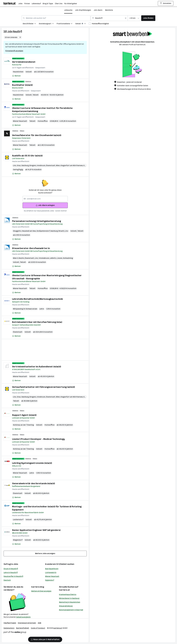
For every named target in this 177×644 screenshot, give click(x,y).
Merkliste (109, 10)
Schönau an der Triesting (23, 425)
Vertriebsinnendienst (24, 62)
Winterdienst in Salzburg (69, 598)
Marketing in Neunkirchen (70, 602)
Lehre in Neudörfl (11, 573)
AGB (40, 623)
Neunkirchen (18, 72)
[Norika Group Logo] (15, 633)
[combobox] (56, 18)
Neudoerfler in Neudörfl (13, 576)
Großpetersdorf (43, 231)
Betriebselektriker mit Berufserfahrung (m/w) (37, 322)
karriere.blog (38, 587)
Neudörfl (17, 32)
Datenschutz (9, 628)
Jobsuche (68, 10)
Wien (58, 165)
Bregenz (33, 165)
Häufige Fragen (10, 623)
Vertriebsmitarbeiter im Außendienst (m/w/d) (37, 367)
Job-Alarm (98, 10)
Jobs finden (148, 18)
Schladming (68, 258)
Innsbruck (41, 165)
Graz (19, 165)
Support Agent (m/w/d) (24, 415)
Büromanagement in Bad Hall (71, 610)
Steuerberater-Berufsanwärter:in (31, 248)
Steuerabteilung (66, 606)
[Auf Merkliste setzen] (16, 76)
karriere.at (65, 590)
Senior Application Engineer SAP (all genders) (36, 530)
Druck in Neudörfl (11, 569)
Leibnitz (53, 258)
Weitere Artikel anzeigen (41, 591)
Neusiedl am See (29, 231)
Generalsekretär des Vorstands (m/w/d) (33, 483)
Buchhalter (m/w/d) (22, 85)
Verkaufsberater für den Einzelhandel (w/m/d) (37, 135)
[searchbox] (45, 199)
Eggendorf (50, 580)
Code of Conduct (38, 628)
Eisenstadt (51, 165)
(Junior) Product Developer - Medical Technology (38, 439)
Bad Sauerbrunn (52, 569)
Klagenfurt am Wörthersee (72, 165)
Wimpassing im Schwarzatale (25, 309)
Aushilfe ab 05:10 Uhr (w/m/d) (27, 156)
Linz (15, 165)
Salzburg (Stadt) (58, 231)
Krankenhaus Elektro (68, 594)
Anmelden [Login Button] (166, 3)
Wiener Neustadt (20, 121)
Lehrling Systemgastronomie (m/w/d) (32, 463)
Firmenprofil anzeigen (14, 51)
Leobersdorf (18, 520)
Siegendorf (18, 540)
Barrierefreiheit (23, 628)
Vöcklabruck (44, 258)
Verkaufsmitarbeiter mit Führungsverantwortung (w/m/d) (43, 387)
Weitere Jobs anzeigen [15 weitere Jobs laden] (45, 553)
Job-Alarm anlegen (45, 205)
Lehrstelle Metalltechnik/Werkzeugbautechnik (38, 299)
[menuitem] (31, 24)
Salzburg (25, 165)
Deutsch (7, 580)
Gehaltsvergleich (23, 617)
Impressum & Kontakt (27, 623)
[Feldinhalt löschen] (126, 18)
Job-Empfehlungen (83, 10)
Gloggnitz (17, 231)
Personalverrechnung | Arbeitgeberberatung (37, 221)
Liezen (60, 258)
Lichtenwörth (51, 573)
